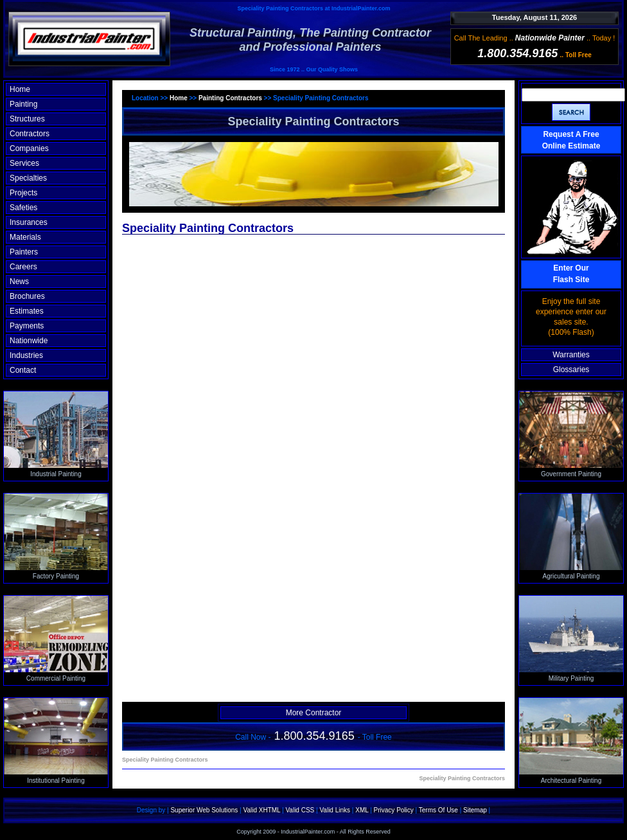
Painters (24, 252)
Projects (23, 193)
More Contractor (314, 713)
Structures (27, 119)
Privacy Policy (394, 810)
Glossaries (571, 370)
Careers (23, 267)
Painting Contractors (230, 98)
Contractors (30, 134)
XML (362, 810)
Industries (26, 355)
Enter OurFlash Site (571, 274)
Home (20, 89)
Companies (29, 148)
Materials (25, 237)
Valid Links (335, 810)
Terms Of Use (438, 810)
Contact (23, 370)
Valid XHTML (261, 810)
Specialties (28, 178)
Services (24, 163)
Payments (27, 326)
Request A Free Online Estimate (571, 140)
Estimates (27, 311)
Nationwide (29, 341)
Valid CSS (300, 810)
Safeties (23, 208)
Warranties (571, 355)
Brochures (27, 296)
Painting (23, 104)
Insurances (29, 222)
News (19, 281)
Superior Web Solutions (204, 810)
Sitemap (475, 810)
